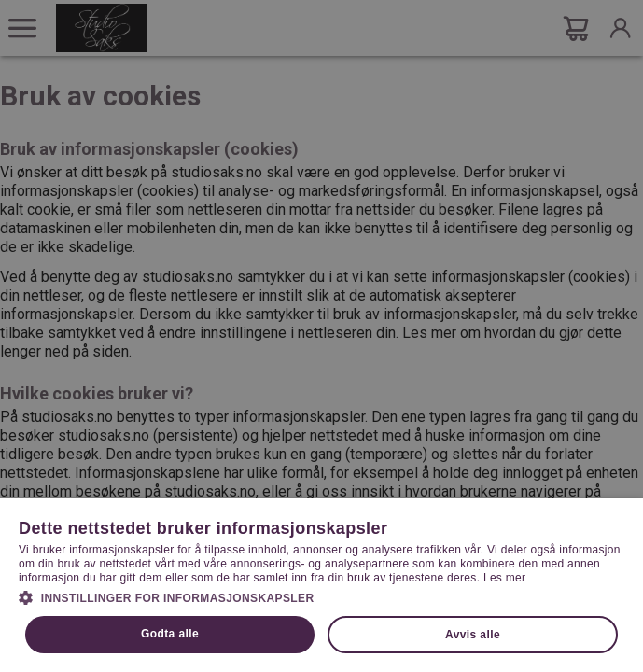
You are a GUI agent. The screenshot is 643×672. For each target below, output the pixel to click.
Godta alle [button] (170, 634)
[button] (321, 596)
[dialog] (321, 336)
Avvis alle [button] (473, 635)
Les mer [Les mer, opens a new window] (504, 578)
